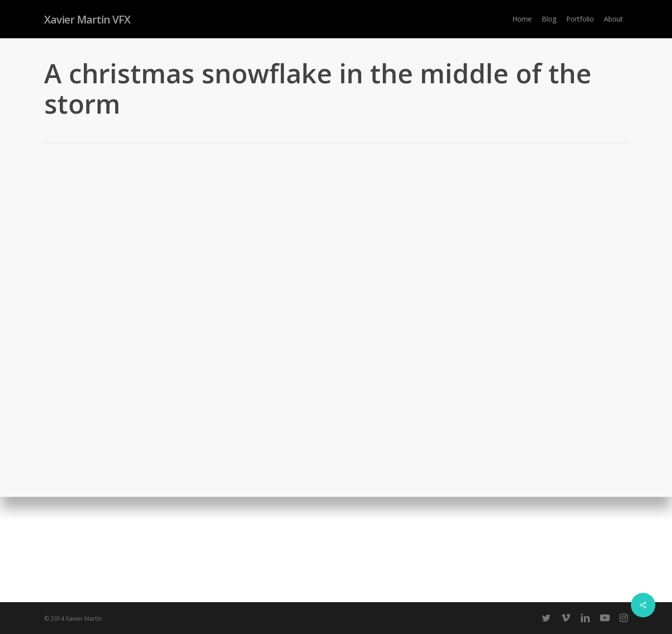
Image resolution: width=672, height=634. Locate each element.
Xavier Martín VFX (87, 19)
